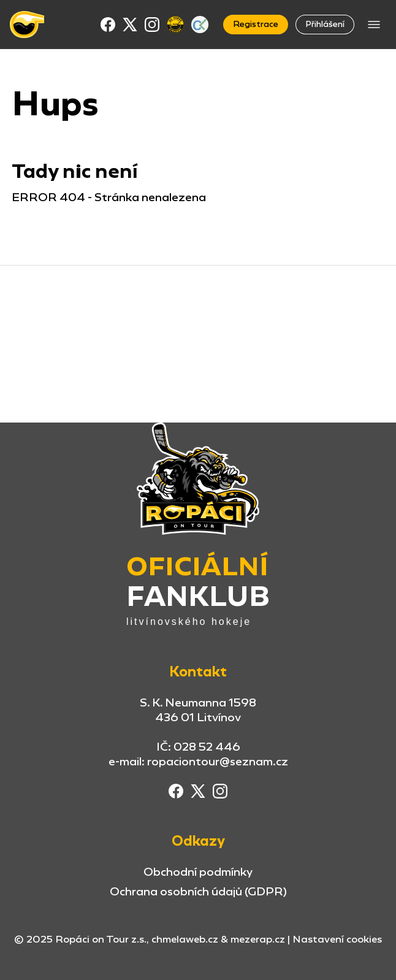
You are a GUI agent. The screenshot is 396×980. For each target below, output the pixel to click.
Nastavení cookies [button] (337, 940)
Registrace (256, 24)
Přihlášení (325, 24)
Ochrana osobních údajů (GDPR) (198, 891)
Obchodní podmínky (198, 872)
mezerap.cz (258, 939)
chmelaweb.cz (185, 939)
